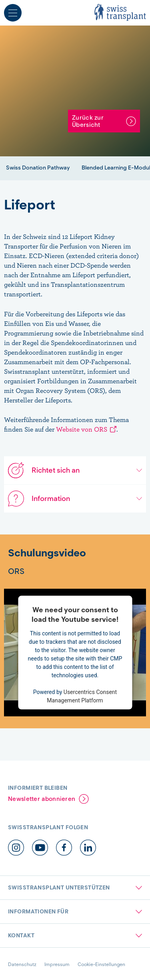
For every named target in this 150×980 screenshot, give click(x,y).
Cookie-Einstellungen (101, 964)
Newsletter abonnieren (42, 799)
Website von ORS (82, 429)
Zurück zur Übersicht (88, 121)
